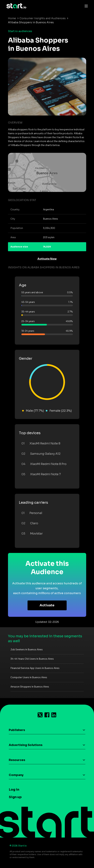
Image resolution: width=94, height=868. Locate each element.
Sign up (15, 797)
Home (12, 18)
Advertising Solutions (26, 745)
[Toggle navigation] (85, 6)
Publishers (17, 730)
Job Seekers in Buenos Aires (27, 650)
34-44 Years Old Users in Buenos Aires (32, 659)
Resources (17, 760)
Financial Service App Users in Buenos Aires (35, 668)
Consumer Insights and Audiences (43, 18)
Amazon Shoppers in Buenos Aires (30, 687)
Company (16, 775)
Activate (47, 605)
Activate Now (47, 259)
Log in (14, 790)
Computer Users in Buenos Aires (29, 677)
